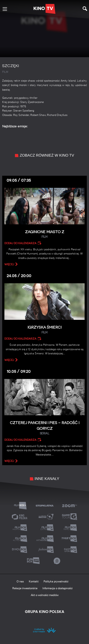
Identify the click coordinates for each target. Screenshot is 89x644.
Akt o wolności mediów (45, 595)
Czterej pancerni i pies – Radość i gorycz (44, 428)
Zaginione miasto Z (44, 234)
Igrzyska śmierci (44, 330)
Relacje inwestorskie (25, 588)
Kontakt (34, 582)
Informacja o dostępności (57, 588)
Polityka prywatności (56, 582)
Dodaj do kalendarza (20, 243)
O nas (20, 582)
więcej (9, 264)
